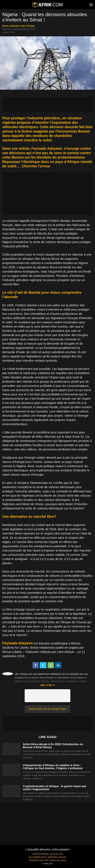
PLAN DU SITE (56, 854)
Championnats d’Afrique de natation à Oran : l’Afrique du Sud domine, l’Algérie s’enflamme (53, 767)
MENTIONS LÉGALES (57, 857)
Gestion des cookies (58, 860)
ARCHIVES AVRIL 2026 (39, 860)
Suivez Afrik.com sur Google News (47, 709)
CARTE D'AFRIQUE (40, 854)
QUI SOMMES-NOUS (38, 857)
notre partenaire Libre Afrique (18, 26)
